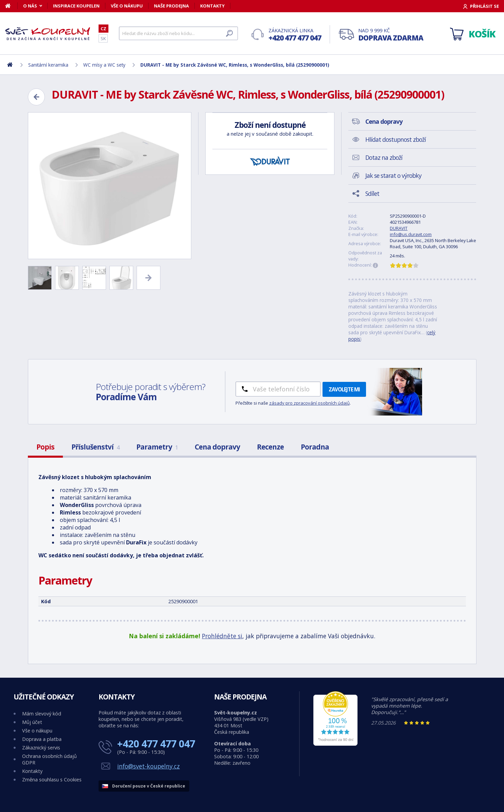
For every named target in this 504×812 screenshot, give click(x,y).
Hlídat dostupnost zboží (396, 139)
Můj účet (32, 722)
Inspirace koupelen (76, 6)
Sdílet (372, 193)
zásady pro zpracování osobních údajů (309, 403)
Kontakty (212, 6)
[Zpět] (36, 97)
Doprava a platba (42, 739)
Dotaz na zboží (384, 157)
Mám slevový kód (42, 714)
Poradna (315, 447)
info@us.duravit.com (411, 234)
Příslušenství (95, 447)
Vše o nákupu (127, 6)
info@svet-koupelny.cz (149, 766)
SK (103, 38)
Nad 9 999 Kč (391, 35)
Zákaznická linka (295, 35)
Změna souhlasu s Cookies (52, 780)
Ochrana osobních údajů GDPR (49, 759)
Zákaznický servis (41, 748)
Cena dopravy (217, 447)
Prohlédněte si (222, 636)
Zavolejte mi (344, 389)
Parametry (157, 447)
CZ (103, 29)
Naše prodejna (171, 6)
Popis (45, 447)
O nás (30, 6)
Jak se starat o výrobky (393, 175)
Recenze (270, 447)
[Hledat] (178, 33)
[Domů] (11, 6)
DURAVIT (399, 228)
